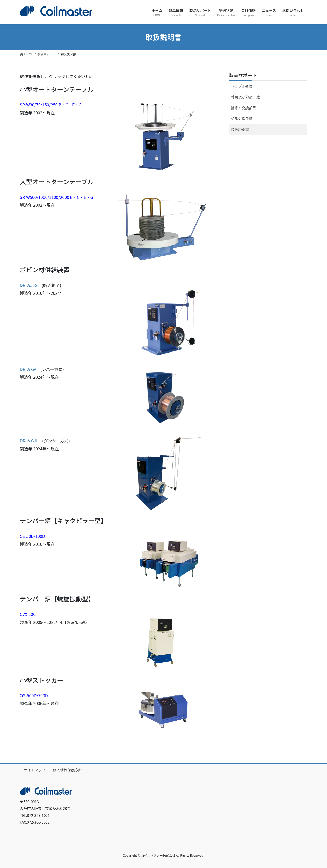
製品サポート (243, 75)
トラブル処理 (242, 86)
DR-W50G (29, 285)
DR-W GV (28, 369)
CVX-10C (28, 614)
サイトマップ (35, 770)
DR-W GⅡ (29, 441)
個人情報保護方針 (68, 770)
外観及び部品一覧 (245, 97)
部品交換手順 (242, 119)
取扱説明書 (240, 130)
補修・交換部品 (244, 108)
